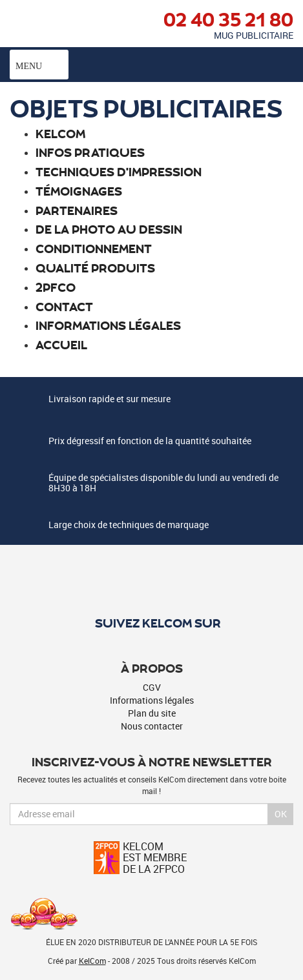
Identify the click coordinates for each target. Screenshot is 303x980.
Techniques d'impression (119, 171)
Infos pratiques (90, 152)
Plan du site (152, 713)
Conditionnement (94, 248)
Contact (64, 306)
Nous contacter (152, 726)
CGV (152, 687)
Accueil (61, 344)
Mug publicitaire (254, 35)
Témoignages (79, 190)
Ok (281, 814)
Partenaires (77, 210)
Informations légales (108, 325)
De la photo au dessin (109, 229)
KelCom (92, 961)
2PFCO (56, 287)
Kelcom (60, 133)
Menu (39, 65)
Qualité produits (95, 267)
